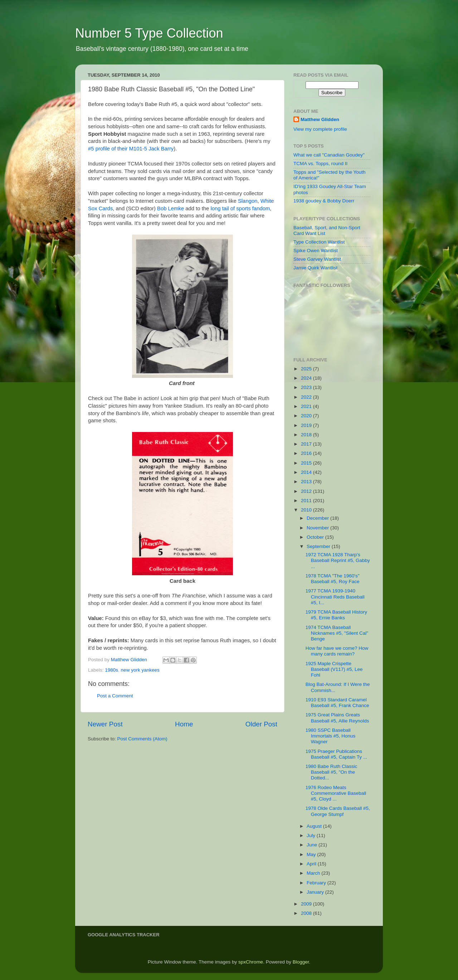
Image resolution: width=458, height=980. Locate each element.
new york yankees (140, 670)
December (318, 518)
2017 (307, 444)
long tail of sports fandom (240, 208)
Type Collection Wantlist (319, 242)
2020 (307, 416)
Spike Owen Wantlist (316, 251)
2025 (307, 369)
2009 (307, 904)
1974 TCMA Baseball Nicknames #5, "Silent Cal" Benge (337, 633)
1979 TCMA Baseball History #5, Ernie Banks (336, 615)
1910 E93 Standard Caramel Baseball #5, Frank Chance (337, 703)
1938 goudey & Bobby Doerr (324, 201)
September (319, 546)
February (317, 883)
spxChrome (251, 962)
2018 (307, 435)
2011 (307, 501)
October (316, 537)
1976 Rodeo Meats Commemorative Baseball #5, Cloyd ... (336, 793)
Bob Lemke (170, 208)
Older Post (261, 724)
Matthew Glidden (320, 119)
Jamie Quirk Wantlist (315, 268)
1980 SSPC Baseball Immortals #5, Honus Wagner (331, 736)
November (318, 528)
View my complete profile (320, 129)
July (312, 835)
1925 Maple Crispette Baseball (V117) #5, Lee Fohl (334, 669)
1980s (111, 670)
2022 (307, 397)
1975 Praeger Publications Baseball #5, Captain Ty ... (336, 754)
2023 (307, 387)
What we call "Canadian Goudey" (329, 155)
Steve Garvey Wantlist (317, 259)
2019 (307, 425)
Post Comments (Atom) (142, 739)
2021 (307, 406)
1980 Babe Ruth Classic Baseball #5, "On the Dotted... (332, 772)
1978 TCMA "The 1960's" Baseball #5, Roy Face (333, 579)
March (314, 873)
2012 (307, 491)
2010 (307, 510)
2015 (307, 463)
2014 (307, 472)
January (316, 892)
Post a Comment (115, 696)
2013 (307, 482)
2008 (307, 913)
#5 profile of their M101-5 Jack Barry (131, 149)
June (313, 845)
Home (184, 724)
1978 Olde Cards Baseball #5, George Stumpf (338, 811)
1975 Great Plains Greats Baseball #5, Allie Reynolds (337, 718)
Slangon (248, 201)
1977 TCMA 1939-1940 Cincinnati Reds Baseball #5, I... (335, 597)
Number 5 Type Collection (149, 33)
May (312, 854)
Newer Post (105, 724)
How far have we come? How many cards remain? (337, 651)
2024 (307, 378)
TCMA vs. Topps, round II (320, 164)
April (312, 864)
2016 (307, 453)
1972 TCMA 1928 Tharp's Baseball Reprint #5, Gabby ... (338, 560)
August (315, 826)
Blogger (301, 962)
